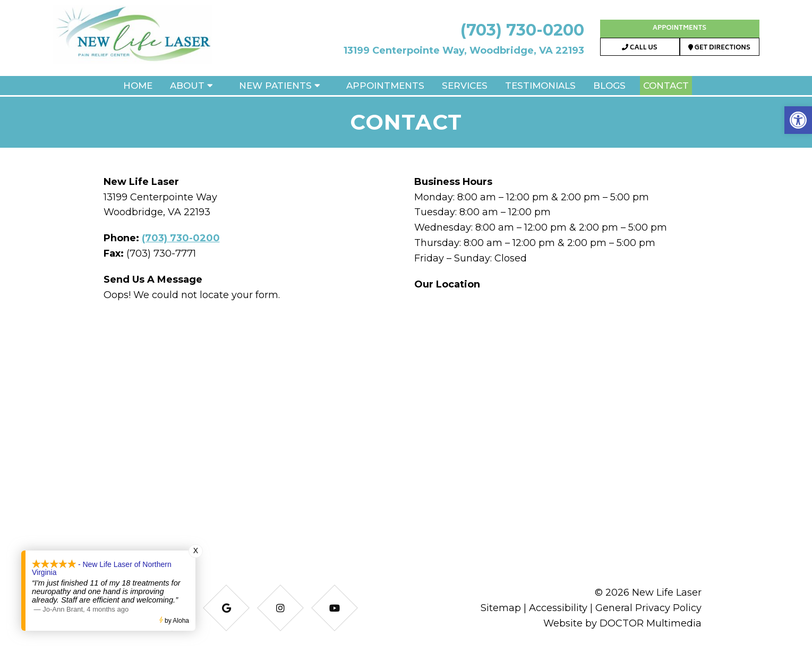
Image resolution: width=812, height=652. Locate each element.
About (187, 86)
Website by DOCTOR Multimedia (622, 623)
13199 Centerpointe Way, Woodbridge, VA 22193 (464, 50)
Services (465, 86)
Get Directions (719, 48)
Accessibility (558, 608)
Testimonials (540, 86)
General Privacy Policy (648, 608)
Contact (666, 86)
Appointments (679, 28)
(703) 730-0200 (522, 30)
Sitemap (501, 608)
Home (138, 86)
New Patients (275, 86)
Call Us (639, 48)
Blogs (609, 86)
